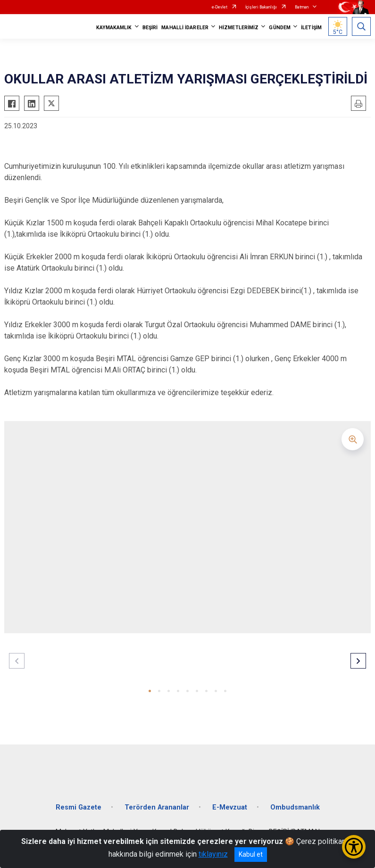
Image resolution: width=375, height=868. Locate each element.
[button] (150, 691)
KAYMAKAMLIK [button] (114, 28)
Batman (302, 7)
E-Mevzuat (230, 807)
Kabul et (251, 854)
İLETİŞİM (311, 28)
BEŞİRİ (150, 28)
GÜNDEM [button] (280, 28)
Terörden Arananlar (157, 807)
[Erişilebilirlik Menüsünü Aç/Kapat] (354, 847)
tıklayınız (213, 854)
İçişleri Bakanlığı (261, 7)
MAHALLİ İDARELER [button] (185, 28)
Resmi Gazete (79, 807)
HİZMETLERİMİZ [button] (239, 28)
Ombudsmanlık (295, 807)
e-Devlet (220, 7)
